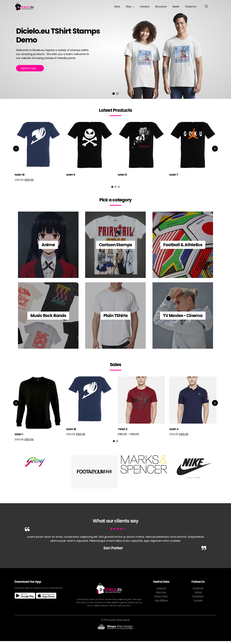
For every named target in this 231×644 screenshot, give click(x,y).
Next (216, 152)
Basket (176, 8)
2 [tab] (117, 97)
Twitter (198, 595)
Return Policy (161, 599)
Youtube (198, 603)
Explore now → (30, 72)
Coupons (161, 591)
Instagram (198, 599)
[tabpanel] (38, 155)
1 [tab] (114, 97)
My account (161, 8)
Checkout (145, 8)
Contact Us (191, 8)
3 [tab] (119, 190)
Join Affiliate (161, 603)
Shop (128, 8)
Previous (15, 152)
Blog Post (161, 595)
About (117, 8)
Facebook (198, 591)
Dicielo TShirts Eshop (119, 623)
